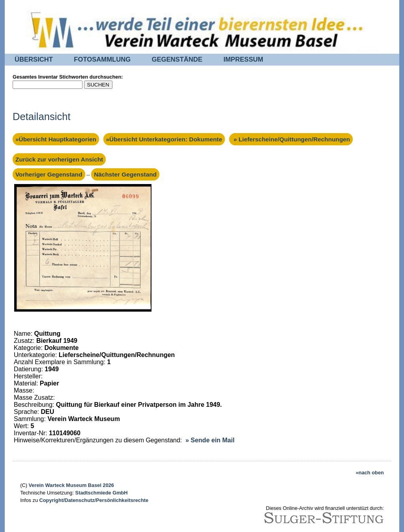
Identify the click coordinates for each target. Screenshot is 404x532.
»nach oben (370, 473)
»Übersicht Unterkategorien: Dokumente (164, 139)
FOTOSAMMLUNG (102, 59)
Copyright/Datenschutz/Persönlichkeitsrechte (94, 500)
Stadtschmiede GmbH (102, 493)
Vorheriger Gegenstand (49, 174)
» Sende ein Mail (210, 440)
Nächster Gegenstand (125, 174)
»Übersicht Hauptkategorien (56, 139)
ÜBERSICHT (34, 59)
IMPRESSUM (243, 59)
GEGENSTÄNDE (177, 59)
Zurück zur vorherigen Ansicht (59, 159)
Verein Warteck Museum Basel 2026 (71, 485)
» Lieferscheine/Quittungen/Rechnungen (291, 139)
